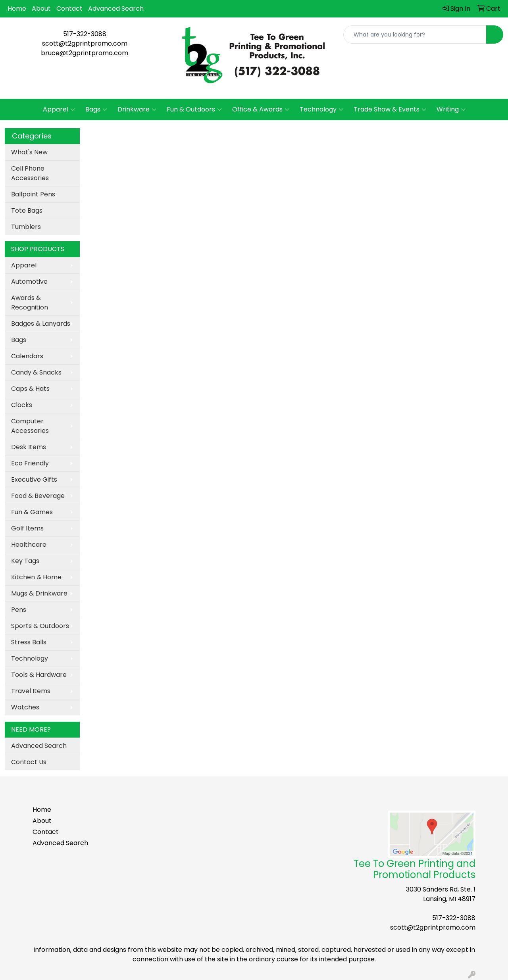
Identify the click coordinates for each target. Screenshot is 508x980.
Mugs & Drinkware (39, 593)
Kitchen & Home (36, 577)
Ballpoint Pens (33, 194)
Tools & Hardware (39, 675)
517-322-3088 (85, 34)
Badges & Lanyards (41, 324)
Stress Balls (29, 642)
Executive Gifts (34, 479)
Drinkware (137, 110)
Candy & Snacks (36, 372)
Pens (19, 610)
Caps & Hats (30, 389)
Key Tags (25, 561)
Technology (321, 110)
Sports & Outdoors (40, 626)
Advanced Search (116, 9)
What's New (29, 152)
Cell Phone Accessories (30, 173)
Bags (96, 110)
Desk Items (29, 447)
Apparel (59, 110)
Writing (451, 110)
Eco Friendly (30, 463)
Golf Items (27, 528)
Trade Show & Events (390, 110)
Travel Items (31, 691)
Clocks (22, 405)
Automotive (29, 282)
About (41, 9)
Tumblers (26, 227)
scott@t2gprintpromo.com (85, 43)
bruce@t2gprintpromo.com (85, 53)
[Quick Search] (415, 35)
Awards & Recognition (30, 303)
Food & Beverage (38, 496)
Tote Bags (27, 210)
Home (17, 9)
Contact (69, 9)
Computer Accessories (30, 426)
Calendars (27, 356)
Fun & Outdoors (194, 110)
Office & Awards (261, 110)
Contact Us (29, 762)
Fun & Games (32, 512)
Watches (25, 707)
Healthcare (29, 545)
